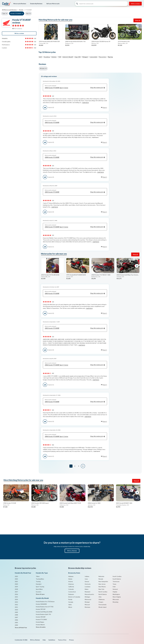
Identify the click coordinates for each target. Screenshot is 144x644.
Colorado (71, 589)
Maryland (87, 592)
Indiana (87, 576)
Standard (39, 584)
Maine (87, 589)
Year (27, 13)
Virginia (115, 592)
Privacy (71, 640)
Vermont (115, 589)
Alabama (71, 576)
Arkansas (71, 584)
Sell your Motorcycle (53, 4)
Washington (116, 594)
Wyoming (115, 602)
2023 (16, 576)
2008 (16, 615)
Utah (114, 587)
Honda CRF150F (41, 609)
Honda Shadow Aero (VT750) (45, 607)
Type (4, 13)
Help (44, 640)
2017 (16, 592)
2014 (16, 599)
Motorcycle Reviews (20, 4)
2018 (16, 589)
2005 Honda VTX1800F (75, 123)
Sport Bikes (39, 589)
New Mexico (102, 587)
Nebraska (101, 576)
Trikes (38, 576)
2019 (16, 587)
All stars (42, 68)
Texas (114, 584)
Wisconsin (116, 599)
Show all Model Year (21, 628)
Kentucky (88, 584)
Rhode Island (102, 607)
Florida (70, 599)
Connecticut (72, 592)
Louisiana (88, 587)
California (71, 587)
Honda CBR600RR (41, 604)
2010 (16, 610)
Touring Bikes (40, 579)
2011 (16, 607)
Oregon (101, 602)
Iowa (86, 579)
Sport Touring (40, 587)
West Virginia (117, 597)
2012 (16, 605)
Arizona (71, 581)
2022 (16, 579)
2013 (16, 602)
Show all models (41, 627)
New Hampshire (103, 581)
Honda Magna (40, 622)
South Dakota (117, 579)
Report (105, 107)
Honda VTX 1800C (41, 619)
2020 (16, 584)
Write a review (135, 4)
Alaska (70, 579)
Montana (87, 607)
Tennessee (116, 581)
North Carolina (103, 592)
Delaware (71, 594)
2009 (16, 612)
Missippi (87, 602)
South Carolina (117, 576)
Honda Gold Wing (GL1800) (44, 612)
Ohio (100, 597)
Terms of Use (62, 640)
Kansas (87, 581)
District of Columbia (74, 597)
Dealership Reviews (36, 4)
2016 (16, 594)
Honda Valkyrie (40, 625)
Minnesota (88, 599)
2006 (16, 620)
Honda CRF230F (41, 617)
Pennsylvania (102, 605)
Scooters (39, 592)
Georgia (71, 602)
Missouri (87, 605)
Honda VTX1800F (16, 13)
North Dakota (103, 594)
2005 (16, 622)
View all (138, 20)
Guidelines (52, 640)
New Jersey (102, 584)
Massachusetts (89, 594)
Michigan (87, 597)
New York (101, 589)
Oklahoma (102, 599)
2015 (16, 597)
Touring (38, 581)
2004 (16, 625)
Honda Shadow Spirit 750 (43, 614)
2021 (16, 581)
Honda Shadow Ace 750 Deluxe (45, 602)
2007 (16, 617)
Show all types (40, 594)
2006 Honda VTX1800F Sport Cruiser (75, 88)
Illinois (70, 607)
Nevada (101, 579)
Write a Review (72, 551)
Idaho (70, 605)
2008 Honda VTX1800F (75, 157)
